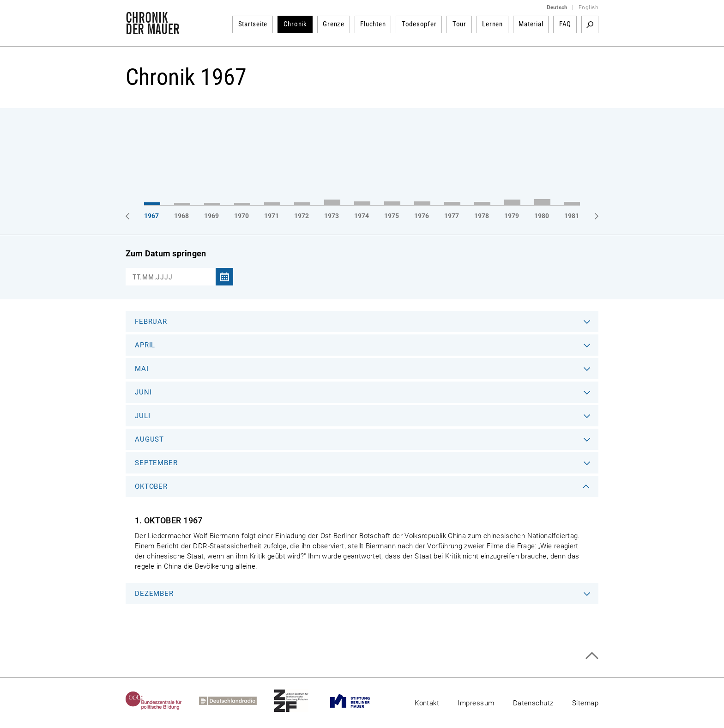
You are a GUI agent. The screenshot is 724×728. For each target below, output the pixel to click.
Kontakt (427, 703)
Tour (459, 24)
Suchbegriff (590, 24)
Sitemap (585, 703)
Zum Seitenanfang (592, 656)
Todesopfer (419, 24)
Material (531, 24)
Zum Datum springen (166, 253)
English (588, 7)
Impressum (476, 703)
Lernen (492, 24)
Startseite (253, 24)
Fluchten (373, 24)
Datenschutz (533, 703)
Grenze (334, 24)
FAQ (565, 24)
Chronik (295, 24)
